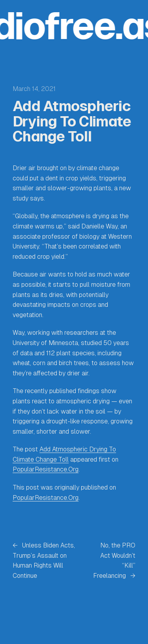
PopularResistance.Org (46, 469)
